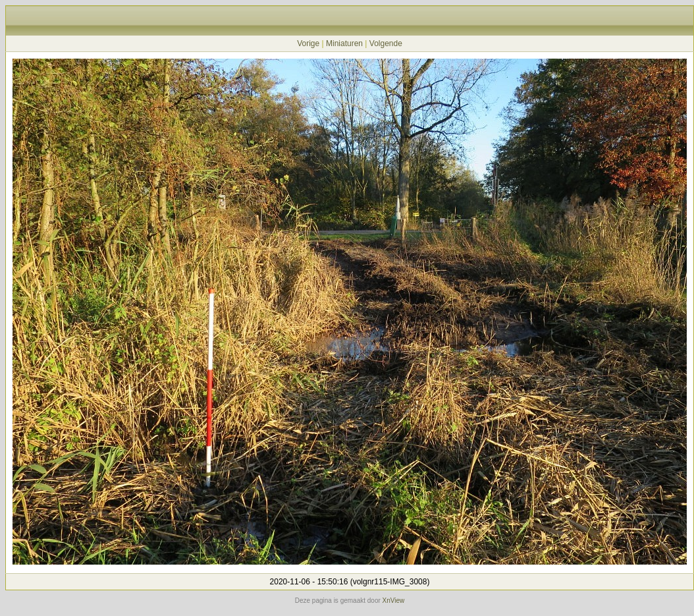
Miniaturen (344, 43)
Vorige (308, 43)
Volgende (386, 43)
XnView (394, 601)
